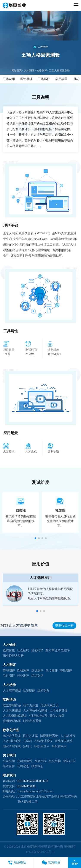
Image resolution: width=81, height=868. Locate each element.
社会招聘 (23, 651)
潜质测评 (66, 671)
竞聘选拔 (9, 651)
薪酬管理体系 (12, 721)
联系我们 (37, 766)
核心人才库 (30, 736)
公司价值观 (25, 761)
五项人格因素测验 (59, 79)
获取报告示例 (65, 626)
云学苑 (28, 741)
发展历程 (40, 761)
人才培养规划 (12, 691)
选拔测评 (37, 671)
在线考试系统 (43, 741)
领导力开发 (31, 705)
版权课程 (43, 691)
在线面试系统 (64, 741)
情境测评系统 (49, 736)
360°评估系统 (12, 736)
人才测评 (29, 79)
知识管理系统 (12, 746)
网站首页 (17, 79)
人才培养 (9, 685)
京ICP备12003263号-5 (40, 852)
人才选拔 (9, 645)
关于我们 (9, 755)
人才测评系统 (12, 741)
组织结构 (55, 761)
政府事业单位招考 (58, 651)
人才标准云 (68, 736)
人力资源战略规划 (15, 716)
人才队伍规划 (12, 711)
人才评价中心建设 (35, 711)
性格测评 (42, 79)
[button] (35, 548)
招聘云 (28, 746)
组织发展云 (59, 746)
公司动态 (23, 766)
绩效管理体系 (12, 705)
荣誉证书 (69, 761)
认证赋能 (29, 691)
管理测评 (9, 671)
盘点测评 (52, 671)
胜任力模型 (57, 716)
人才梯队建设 (59, 711)
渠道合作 (9, 766)
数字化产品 (11, 730)
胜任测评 (9, 676)
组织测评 (37, 676)
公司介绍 (9, 761)
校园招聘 (37, 651)
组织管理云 (42, 746)
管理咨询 (9, 700)
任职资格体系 (38, 716)
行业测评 (23, 676)
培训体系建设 (49, 705)
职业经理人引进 (13, 656)
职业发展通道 (32, 721)
